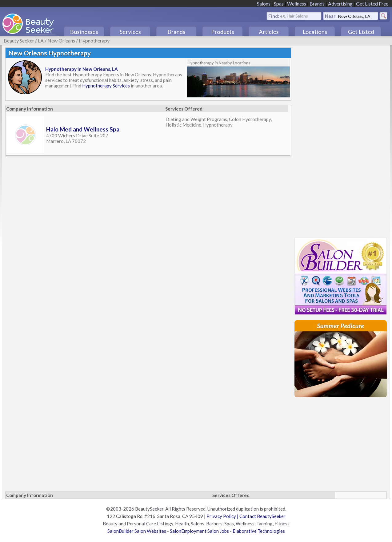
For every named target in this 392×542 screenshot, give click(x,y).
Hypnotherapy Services (106, 86)
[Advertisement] (341, 140)
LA (41, 40)
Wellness (297, 4)
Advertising (340, 4)
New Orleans (61, 40)
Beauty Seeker (19, 40)
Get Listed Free (372, 4)
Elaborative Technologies (259, 531)
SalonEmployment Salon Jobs (199, 531)
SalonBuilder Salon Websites (137, 531)
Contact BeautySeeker (262, 516)
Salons (264, 4)
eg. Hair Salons (294, 16)
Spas (279, 4)
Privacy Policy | (223, 516)
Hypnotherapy (94, 40)
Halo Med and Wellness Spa (83, 129)
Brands (317, 4)
